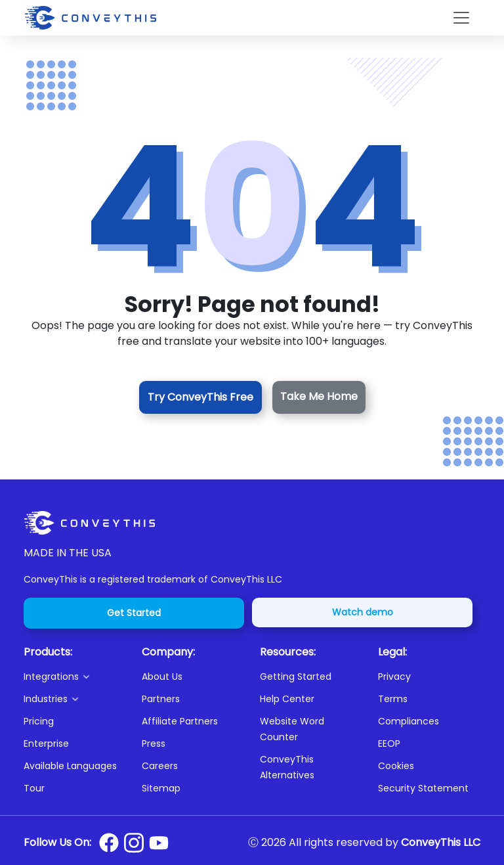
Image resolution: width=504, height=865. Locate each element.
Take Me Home (319, 396)
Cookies (396, 766)
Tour (34, 788)
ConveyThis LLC (441, 842)
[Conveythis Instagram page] (134, 843)
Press (154, 743)
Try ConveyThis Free (200, 397)
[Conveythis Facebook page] (109, 843)
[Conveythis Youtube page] (159, 843)
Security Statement (423, 788)
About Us (162, 676)
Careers (160, 766)
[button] (75, 676)
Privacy (394, 676)
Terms (393, 699)
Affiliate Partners (180, 721)
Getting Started (296, 676)
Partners (161, 699)
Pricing (39, 721)
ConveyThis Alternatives (287, 767)
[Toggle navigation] (461, 18)
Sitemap (161, 788)
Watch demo (363, 612)
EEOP (389, 743)
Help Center (287, 699)
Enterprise (46, 743)
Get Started (134, 613)
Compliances (409, 721)
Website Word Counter (292, 729)
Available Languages (70, 766)
